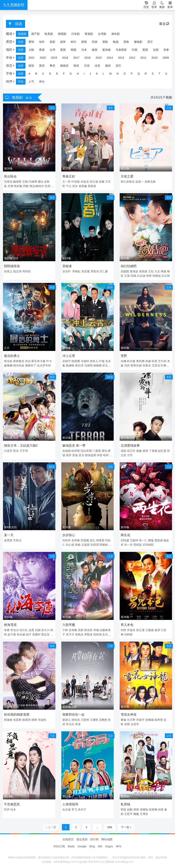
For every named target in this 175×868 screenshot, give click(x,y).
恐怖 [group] (126, 42)
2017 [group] (76, 58)
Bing (92, 846)
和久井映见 (128, 182)
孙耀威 (150, 720)
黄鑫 (139, 451)
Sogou (109, 846)
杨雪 (157, 630)
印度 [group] (135, 50)
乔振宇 (140, 720)
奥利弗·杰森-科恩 (147, 361)
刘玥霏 (95, 545)
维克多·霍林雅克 (14, 361)
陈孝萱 (159, 720)
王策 (127, 276)
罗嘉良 (131, 630)
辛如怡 (42, 720)
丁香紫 (153, 451)
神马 (119, 846)
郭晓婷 (104, 545)
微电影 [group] (138, 42)
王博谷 (144, 814)
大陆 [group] (31, 50)
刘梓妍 (128, 634)
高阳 (123, 451)
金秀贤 (8, 540)
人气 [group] (31, 82)
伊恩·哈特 (103, 455)
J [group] (90, 74)
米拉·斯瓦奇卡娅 (35, 361)
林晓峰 (98, 365)
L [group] (104, 74)
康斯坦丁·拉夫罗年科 (38, 365)
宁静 (65, 630)
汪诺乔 (8, 451)
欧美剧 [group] (49, 34)
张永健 (21, 634)
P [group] (132, 74)
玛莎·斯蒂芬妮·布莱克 (138, 365)
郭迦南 (8, 720)
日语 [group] (87, 66)
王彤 (151, 271)
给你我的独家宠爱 (17, 715)
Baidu (71, 846)
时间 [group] (21, 82)
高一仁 (143, 540)
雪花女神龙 (129, 715)
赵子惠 (12, 634)
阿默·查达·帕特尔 (34, 186)
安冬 (75, 186)
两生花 (125, 535)
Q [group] (139, 74)
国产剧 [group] (35, 34)
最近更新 (82, 839)
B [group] (36, 74)
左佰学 (135, 724)
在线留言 (68, 839)
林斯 (34, 720)
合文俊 (66, 810)
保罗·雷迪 (72, 455)
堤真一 (140, 182)
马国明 (88, 365)
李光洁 (15, 630)
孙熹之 (8, 271)
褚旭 (145, 451)
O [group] (125, 74)
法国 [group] (156, 50)
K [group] (97, 74)
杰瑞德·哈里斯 (71, 451)
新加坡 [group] (107, 50)
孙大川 (45, 630)
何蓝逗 (85, 182)
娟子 (29, 634)
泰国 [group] (95, 50)
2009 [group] (166, 58)
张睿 (7, 630)
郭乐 (16, 451)
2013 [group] (121, 58)
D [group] (50, 74)
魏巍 (136, 814)
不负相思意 (12, 804)
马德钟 (85, 361)
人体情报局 (70, 804)
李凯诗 (95, 271)
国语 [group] (31, 66)
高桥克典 (150, 182)
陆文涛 (17, 271)
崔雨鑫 (83, 186)
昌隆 (102, 182)
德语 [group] (108, 66)
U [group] (166, 74)
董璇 (123, 720)
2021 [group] (32, 58)
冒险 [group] (105, 42)
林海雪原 (10, 625)
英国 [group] (145, 50)
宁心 (69, 186)
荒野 (124, 356)
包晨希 (17, 720)
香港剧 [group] (89, 34)
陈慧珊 (76, 361)
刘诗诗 (66, 540)
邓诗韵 (26, 271)
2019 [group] (54, 58)
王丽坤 (134, 540)
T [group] (159, 74)
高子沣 (70, 634)
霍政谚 (159, 540)
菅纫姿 (138, 545)
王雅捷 (150, 630)
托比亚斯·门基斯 (91, 451)
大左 (157, 271)
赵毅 (130, 810)
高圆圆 (125, 271)
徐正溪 (140, 630)
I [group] (84, 74)
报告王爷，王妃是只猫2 (21, 446)
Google (82, 846)
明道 (123, 810)
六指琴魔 (69, 625)
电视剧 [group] (22, 34)
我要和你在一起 (73, 715)
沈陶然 (103, 720)
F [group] (64, 74)
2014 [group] (110, 58)
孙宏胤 (86, 271)
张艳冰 (79, 634)
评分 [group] (42, 82)
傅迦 (163, 271)
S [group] (153, 74)
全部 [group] (21, 42)
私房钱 (125, 804)
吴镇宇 (66, 361)
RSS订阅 (59, 846)
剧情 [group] (84, 42)
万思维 (85, 720)
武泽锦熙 (148, 545)
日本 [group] (84, 50)
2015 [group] (99, 58)
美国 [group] (63, 50)
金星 (31, 630)
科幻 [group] (73, 42)
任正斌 (166, 276)
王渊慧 (94, 720)
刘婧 (38, 630)
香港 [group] (42, 50)
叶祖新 (76, 182)
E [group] (57, 74)
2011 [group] (143, 58)
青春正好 (69, 176)
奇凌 (78, 724)
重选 (164, 24)
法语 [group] (97, 66)
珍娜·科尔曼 (128, 361)
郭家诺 (92, 186)
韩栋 (78, 545)
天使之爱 (127, 176)
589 (110, 827)
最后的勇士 (12, 356)
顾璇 (151, 540)
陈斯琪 (26, 720)
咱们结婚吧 (129, 266)
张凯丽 (143, 271)
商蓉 (136, 810)
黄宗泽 (79, 365)
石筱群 (86, 545)
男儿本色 (127, 625)
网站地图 (107, 839)
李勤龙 (88, 634)
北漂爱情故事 (130, 446)
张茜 (127, 724)
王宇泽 (24, 451)
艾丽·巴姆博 (30, 182)
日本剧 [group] (75, 34)
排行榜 (94, 839)
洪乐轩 (66, 271)
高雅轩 (36, 634)
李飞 (74, 810)
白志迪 (141, 276)
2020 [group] (43, 58)
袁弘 (93, 540)
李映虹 (76, 271)
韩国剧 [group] (62, 34)
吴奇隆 (76, 540)
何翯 (161, 810)
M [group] (110, 74)
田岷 (133, 276)
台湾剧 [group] (102, 34)
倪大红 (24, 630)
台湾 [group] (52, 50)
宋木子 (82, 810)
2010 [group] (155, 58)
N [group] (118, 74)
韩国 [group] (73, 50)
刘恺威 (125, 540)
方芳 (130, 455)
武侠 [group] (95, 42)
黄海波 (134, 271)
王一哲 (66, 182)
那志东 (45, 634)
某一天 (9, 535)
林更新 (100, 540)
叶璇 (102, 361)
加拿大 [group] (168, 50)
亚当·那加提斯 (87, 455)
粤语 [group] (52, 66)
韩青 (149, 276)
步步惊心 (69, 535)
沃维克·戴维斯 (13, 182)
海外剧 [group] (115, 34)
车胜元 (17, 540)
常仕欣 (70, 724)
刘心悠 (70, 545)
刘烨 (123, 630)
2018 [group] (65, 58)
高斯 (81, 630)
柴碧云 (66, 720)
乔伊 (7, 810)
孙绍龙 (76, 720)
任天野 (131, 720)
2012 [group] (132, 58)
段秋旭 (98, 634)
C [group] (43, 74)
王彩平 (128, 814)
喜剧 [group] (52, 42)
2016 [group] (87, 58)
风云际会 (10, 176)
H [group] (78, 74)
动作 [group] (42, 42)
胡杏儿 (94, 361)
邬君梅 (153, 810)
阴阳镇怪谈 (12, 266)
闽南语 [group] (64, 66)
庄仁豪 (104, 271)
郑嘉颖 (85, 540)
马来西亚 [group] (121, 50)
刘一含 (128, 545)
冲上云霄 (69, 356)
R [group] (146, 74)
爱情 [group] (31, 42)
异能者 (67, 266)
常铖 (96, 630)
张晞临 (156, 276)
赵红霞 (162, 451)
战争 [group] (63, 42)
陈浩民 (88, 630)
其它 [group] (150, 42)
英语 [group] (42, 66)
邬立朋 (94, 182)
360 (100, 846)
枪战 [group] (116, 42)
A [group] (29, 74)
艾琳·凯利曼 (15, 186)
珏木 (13, 810)
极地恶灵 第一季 (74, 446)
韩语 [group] (76, 66)
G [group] (71, 74)
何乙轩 (131, 451)
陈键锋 (70, 365)
